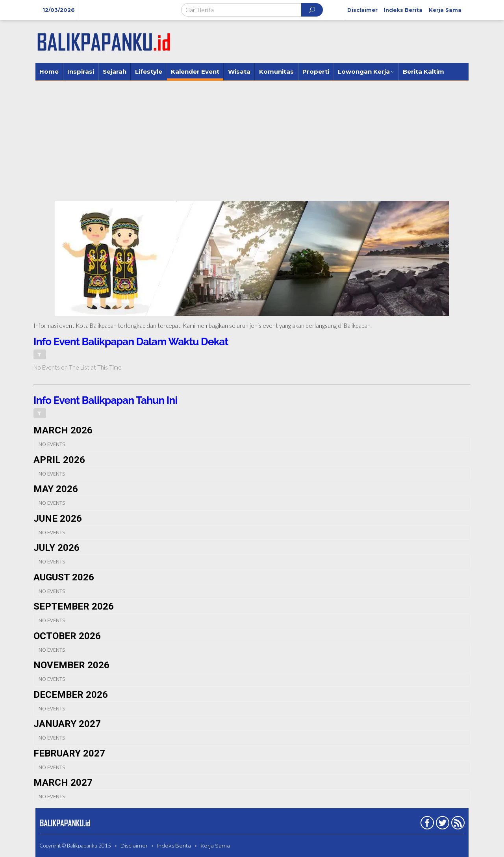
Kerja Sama (215, 846)
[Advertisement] (252, 140)
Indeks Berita (174, 846)
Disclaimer (134, 846)
